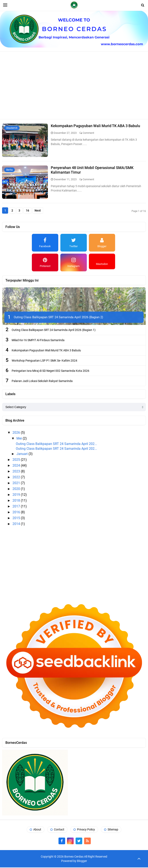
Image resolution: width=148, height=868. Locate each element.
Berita (9, 170)
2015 (17, 519)
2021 (17, 484)
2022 (17, 478)
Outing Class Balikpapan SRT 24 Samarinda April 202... (56, 445)
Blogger (82, 862)
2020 (17, 490)
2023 (17, 472)
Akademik (12, 128)
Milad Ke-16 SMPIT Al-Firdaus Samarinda (38, 341)
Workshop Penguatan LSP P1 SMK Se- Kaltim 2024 (44, 361)
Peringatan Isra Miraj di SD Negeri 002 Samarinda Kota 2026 (50, 371)
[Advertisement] (76, 85)
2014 (17, 525)
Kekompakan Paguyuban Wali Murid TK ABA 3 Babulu (96, 126)
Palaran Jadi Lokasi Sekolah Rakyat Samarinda (42, 382)
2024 (17, 466)
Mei (20, 439)
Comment (89, 133)
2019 (17, 495)
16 (31, 211)
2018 (17, 501)
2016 (17, 513)
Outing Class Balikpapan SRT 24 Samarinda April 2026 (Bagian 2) (58, 318)
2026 (17, 433)
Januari (22, 455)
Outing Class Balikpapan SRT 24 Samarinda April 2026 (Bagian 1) (54, 331)
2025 (17, 460)
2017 (17, 507)
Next (42, 211)
